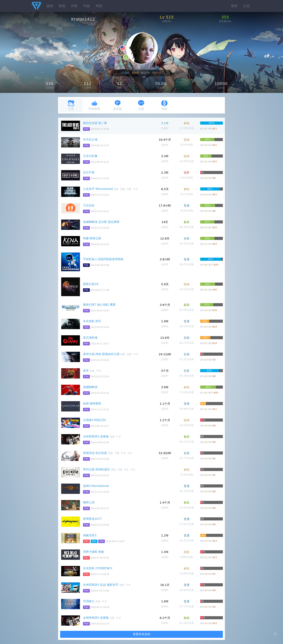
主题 (141, 105)
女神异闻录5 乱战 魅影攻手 (101, 585)
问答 (74, 6)
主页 (71, 105)
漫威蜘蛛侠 (90, 387)
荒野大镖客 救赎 (94, 552)
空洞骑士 (89, 601)
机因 (62, 6)
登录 (234, 6)
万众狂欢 (89, 205)
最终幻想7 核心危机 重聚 (99, 305)
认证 (247, 6)
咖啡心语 (89, 502)
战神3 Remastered (96, 486)
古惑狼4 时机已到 (94, 420)
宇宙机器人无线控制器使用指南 (103, 259)
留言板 (118, 105)
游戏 (50, 6)
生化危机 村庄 (92, 321)
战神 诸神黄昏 (92, 403)
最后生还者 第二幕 (95, 123)
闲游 (99, 6)
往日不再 (89, 172)
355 (225, 17)
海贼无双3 (90, 535)
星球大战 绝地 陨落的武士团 (101, 354)
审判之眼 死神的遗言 (96, 469)
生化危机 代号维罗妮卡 (98, 568)
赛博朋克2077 (92, 519)
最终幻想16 (91, 284)
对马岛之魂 (90, 139)
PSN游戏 (94, 105)
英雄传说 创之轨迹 (95, 453)
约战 (87, 6)
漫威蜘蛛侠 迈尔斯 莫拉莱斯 (101, 222)
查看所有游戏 (141, 634)
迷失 (86, 371)
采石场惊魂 (90, 338)
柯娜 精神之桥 (92, 238)
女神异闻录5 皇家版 (96, 436)
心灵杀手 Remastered (98, 189)
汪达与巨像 (90, 156)
